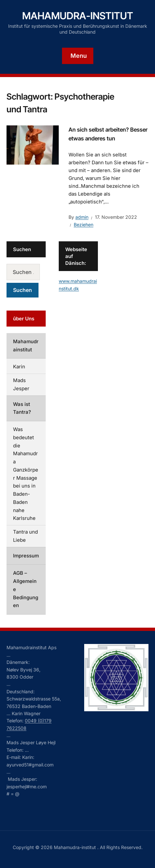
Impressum (26, 556)
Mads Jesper (21, 384)
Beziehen (84, 225)
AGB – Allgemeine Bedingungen (26, 589)
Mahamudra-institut (78, 16)
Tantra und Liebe (25, 536)
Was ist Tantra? (22, 408)
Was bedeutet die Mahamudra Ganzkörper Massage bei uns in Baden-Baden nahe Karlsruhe (26, 474)
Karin (19, 367)
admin (82, 217)
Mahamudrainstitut (26, 346)
